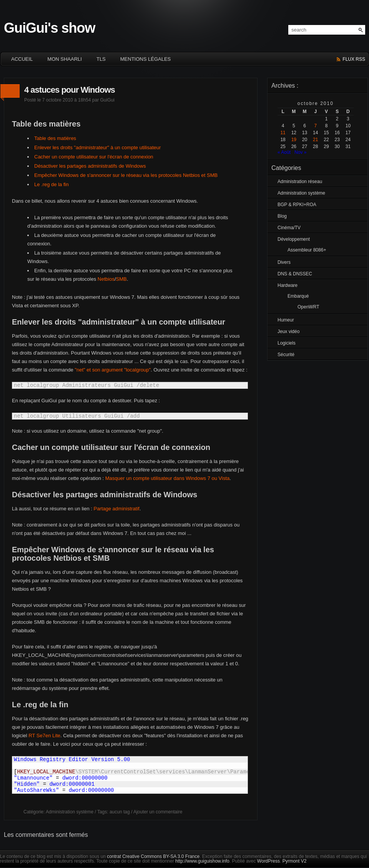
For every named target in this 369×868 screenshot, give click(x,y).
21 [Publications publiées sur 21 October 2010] (315, 140)
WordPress (268, 861)
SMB (121, 279)
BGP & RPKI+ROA (297, 205)
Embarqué (298, 296)
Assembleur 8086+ (307, 250)
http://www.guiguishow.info (202, 861)
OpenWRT (308, 307)
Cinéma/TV (289, 228)
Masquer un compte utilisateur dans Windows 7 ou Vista (167, 478)
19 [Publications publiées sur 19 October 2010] (294, 140)
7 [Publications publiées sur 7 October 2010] (315, 126)
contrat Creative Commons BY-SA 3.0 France (153, 856)
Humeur (286, 320)
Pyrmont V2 (295, 861)
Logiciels (287, 343)
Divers (284, 262)
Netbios (106, 279)
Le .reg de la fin (52, 184)
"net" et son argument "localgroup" (113, 370)
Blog (282, 216)
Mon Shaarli (65, 59)
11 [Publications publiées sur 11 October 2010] (283, 133)
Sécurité (286, 355)
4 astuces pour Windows (70, 90)
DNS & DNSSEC (295, 274)
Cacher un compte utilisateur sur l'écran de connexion (94, 157)
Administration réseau (300, 182)
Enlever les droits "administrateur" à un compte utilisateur (97, 147)
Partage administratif (116, 509)
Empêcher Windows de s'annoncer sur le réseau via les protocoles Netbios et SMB (126, 175)
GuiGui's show (50, 28)
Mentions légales (145, 59)
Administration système (70, 812)
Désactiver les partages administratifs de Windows (90, 166)
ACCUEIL (22, 59)
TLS (101, 59)
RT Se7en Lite (44, 736)
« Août (284, 152)
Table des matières (55, 138)
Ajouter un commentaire (158, 812)
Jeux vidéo (288, 332)
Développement (294, 239)
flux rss (354, 59)
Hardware (288, 285)
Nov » (300, 152)
